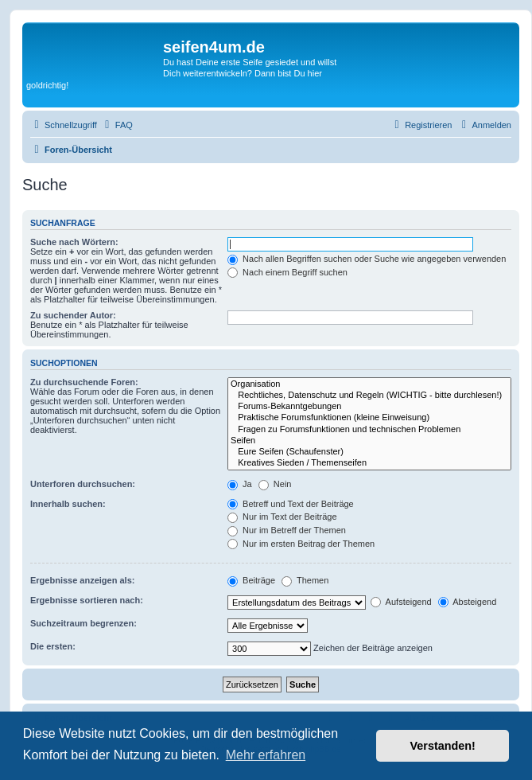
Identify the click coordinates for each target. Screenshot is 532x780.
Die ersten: (53, 646)
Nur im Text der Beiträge (282, 517)
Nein (275, 484)
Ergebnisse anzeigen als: (82, 580)
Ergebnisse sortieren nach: (87, 600)
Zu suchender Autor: (73, 315)
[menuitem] (117, 125)
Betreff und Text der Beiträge (291, 504)
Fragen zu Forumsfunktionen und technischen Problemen (369, 430)
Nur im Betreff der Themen (287, 530)
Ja (240, 484)
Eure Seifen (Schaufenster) (369, 452)
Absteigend (468, 602)
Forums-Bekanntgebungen (369, 407)
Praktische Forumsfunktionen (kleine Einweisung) (369, 418)
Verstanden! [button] (443, 746)
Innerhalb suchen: (68, 504)
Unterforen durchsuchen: (83, 484)
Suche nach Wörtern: (74, 242)
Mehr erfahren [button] (266, 755)
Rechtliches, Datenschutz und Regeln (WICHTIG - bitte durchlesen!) (369, 396)
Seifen (369, 441)
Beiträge (251, 580)
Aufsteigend (401, 602)
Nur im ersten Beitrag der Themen (301, 544)
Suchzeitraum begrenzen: (83, 623)
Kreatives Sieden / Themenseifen (369, 463)
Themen (305, 580)
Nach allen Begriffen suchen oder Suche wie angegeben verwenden (367, 259)
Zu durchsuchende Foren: (84, 382)
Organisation (369, 384)
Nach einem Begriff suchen (287, 272)
